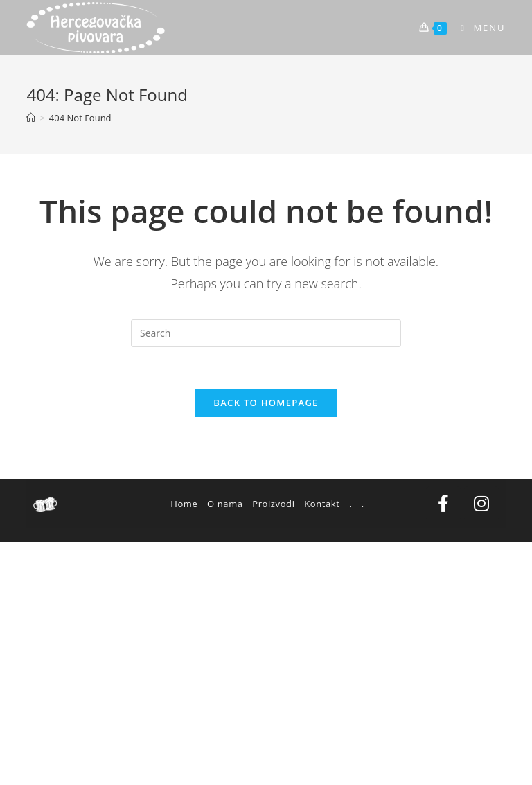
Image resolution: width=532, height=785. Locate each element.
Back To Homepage (266, 403)
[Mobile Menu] (478, 28)
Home (184, 504)
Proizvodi (273, 504)
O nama (225, 504)
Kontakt (322, 504)
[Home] (31, 118)
